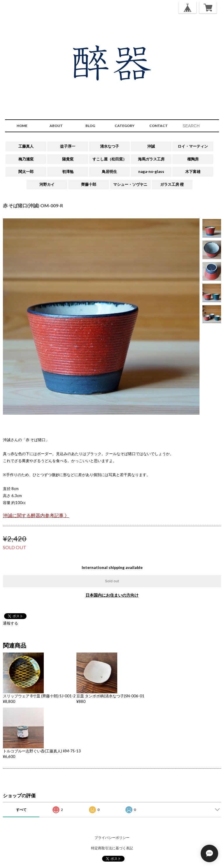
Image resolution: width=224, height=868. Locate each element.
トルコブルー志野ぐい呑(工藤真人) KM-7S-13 (42, 751)
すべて (21, 810)
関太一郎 (26, 172)
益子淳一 (68, 146)
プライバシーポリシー (112, 838)
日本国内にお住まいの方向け (112, 595)
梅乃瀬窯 (26, 159)
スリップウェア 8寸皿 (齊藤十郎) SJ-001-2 (39, 696)
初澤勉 (68, 172)
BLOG (90, 126)
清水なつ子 (110, 146)
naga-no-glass (151, 172)
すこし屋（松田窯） (110, 159)
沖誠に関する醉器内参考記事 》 (36, 515)
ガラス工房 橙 (172, 184)
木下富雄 (193, 172)
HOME (22, 126)
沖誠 (151, 146)
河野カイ (47, 184)
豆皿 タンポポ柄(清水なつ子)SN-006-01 (110, 696)
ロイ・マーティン (193, 146)
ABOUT (56, 126)
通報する (10, 623)
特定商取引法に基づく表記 (112, 848)
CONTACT (159, 126)
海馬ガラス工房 (151, 159)
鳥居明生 (109, 172)
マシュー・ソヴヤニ (130, 184)
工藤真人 (26, 146)
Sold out (112, 581)
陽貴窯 (68, 159)
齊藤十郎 (89, 184)
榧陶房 (193, 159)
